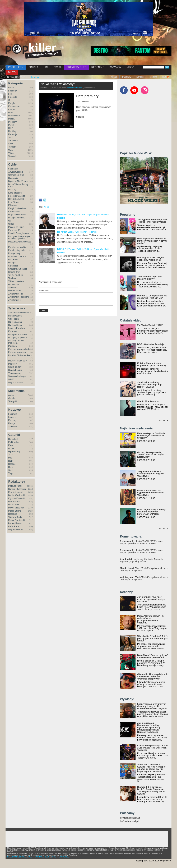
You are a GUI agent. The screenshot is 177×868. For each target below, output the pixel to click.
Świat (11, 144)
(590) (31, 526)
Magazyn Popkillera (17, 215)
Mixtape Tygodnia (16, 218)
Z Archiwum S (15, 300)
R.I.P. (11, 128)
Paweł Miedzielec (16, 508)
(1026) (30, 511)
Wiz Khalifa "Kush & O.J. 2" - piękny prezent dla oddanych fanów (153, 638)
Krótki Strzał (14, 212)
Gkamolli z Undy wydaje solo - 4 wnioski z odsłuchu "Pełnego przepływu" (153, 676)
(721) (31, 520)
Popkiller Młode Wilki (18, 361)
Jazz (10, 455)
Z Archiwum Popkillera (19, 297)
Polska (11, 119)
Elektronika (13, 442)
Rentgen (12, 263)
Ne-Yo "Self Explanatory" (58, 84)
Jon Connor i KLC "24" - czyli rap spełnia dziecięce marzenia (151, 599)
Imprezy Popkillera (17, 328)
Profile (11, 125)
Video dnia (13, 288)
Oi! (10, 221)
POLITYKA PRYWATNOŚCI (39, 857)
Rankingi (12, 131)
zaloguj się (34, 77)
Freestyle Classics (17, 196)
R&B (10, 461)
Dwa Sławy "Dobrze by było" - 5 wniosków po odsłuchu (152, 656)
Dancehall (13, 439)
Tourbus (12, 278)
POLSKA (33, 67)
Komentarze (14, 106)
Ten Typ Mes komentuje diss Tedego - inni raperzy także (152, 221)
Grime (11, 448)
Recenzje (13, 134)
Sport (11, 137)
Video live (13, 426)
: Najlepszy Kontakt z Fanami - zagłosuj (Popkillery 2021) (141, 560)
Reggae (12, 464)
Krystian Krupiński (17, 498)
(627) (31, 523)
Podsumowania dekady (19, 349)
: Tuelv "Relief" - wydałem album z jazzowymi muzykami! (144, 569)
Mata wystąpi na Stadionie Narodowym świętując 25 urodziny (151, 436)
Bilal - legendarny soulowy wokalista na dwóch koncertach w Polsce (151, 512)
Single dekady (15, 367)
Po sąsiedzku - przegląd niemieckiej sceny (19, 238)
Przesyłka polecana (17, 256)
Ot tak (11, 224)
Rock (11, 467)
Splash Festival (15, 370)
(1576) (30, 502)
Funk (11, 445)
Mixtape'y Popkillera (17, 338)
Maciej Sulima (15, 511)
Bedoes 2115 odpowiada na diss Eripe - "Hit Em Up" (152, 297)
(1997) (30, 498)
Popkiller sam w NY (17, 247)
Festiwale (13, 414)
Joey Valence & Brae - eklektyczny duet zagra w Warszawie (151, 474)
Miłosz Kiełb (14, 505)
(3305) (30, 489)
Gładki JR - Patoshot (148, 401)
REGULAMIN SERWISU (17, 857)
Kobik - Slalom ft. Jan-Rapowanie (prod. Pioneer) (152, 364)
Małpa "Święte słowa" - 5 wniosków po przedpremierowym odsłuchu (150, 619)
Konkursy (13, 331)
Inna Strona (14, 202)
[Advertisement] (80, 272)
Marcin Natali (14, 502)
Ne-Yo (46, 207)
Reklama (153, 77)
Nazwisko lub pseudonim (51, 282)
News (11, 113)
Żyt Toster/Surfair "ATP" (150, 325)
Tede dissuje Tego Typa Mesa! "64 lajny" (150, 278)
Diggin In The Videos (18, 181)
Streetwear (13, 141)
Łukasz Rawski (15, 523)
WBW (11, 379)
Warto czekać (15, 291)
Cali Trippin (13, 319)
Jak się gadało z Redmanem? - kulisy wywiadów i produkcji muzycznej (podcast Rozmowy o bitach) (149, 727)
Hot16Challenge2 (16, 199)
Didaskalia (13, 178)
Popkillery (13, 364)
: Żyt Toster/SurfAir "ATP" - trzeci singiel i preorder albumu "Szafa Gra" (142, 542)
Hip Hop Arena (15, 322)
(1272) (30, 505)
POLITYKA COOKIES (61, 857)
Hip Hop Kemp (15, 325)
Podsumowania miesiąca (20, 242)
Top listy (12, 147)
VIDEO (131, 67)
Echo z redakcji (15, 193)
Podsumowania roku (18, 352)
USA (46, 67)
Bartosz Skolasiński (17, 489)
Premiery (12, 122)
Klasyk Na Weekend (18, 208)
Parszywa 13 (14, 230)
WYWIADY (115, 67)
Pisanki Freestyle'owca (19, 233)
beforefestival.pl (129, 821)
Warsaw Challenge (17, 376)
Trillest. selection (16, 281)
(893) (31, 514)
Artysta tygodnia (16, 172)
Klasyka (12, 103)
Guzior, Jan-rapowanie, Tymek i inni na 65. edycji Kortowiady (151, 455)
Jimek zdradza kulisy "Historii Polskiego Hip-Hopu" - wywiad (150, 385)
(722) (31, 517)
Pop (10, 458)
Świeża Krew (14, 272)
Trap (10, 473)
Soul (10, 470)
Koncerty (12, 420)
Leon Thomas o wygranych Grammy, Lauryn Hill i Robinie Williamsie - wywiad (152, 706)
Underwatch (14, 284)
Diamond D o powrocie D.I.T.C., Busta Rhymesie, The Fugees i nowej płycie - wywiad (152, 790)
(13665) (30, 486)
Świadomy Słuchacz (18, 269)
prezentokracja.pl (130, 818)
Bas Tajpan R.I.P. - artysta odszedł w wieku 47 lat (151, 259)
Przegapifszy (14, 253)
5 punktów (13, 169)
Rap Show (13, 260)
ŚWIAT (58, 67)
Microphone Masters (18, 334)
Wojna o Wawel (15, 383)
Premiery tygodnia (17, 250)
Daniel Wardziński (17, 495)
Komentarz (45, 291)
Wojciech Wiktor (16, 530)
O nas (114, 77)
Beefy (11, 88)
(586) (31, 530)
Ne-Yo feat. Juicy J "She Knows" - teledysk (77, 232)
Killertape (13, 205)
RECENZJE (98, 67)
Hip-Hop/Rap (14, 452)
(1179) (30, 508)
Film (10, 94)
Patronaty (127, 77)
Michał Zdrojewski (17, 520)
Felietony (13, 91)
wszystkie (164, 420)
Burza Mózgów (15, 316)
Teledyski (13, 401)
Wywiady (12, 156)
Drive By (12, 190)
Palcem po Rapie (16, 227)
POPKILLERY (16, 67)
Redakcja (13, 514)
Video (11, 153)
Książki (12, 109)
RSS (164, 77)
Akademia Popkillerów (18, 313)
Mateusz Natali (15, 486)
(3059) (30, 492)
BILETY (12, 72)
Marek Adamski (15, 492)
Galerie (12, 398)
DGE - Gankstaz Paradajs (151, 344)
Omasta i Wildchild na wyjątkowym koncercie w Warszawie (151, 493)
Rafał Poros (14, 526)
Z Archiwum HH (15, 294)
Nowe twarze (14, 116)
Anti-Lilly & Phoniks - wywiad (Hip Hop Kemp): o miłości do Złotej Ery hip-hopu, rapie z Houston (151, 768)
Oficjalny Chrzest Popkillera (16, 342)
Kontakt (140, 77)
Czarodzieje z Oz (16, 175)
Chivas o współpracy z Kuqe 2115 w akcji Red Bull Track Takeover (152, 748)
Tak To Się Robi (15, 275)
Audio (11, 395)
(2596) (30, 495)
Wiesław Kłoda (15, 517)
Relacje (12, 423)
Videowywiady (15, 373)
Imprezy (12, 417)
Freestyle (13, 97)
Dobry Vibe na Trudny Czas (18, 185)
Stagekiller (13, 266)
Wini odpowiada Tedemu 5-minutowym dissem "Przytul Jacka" (152, 241)
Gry (10, 100)
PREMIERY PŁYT (76, 67)
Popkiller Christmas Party (20, 355)
